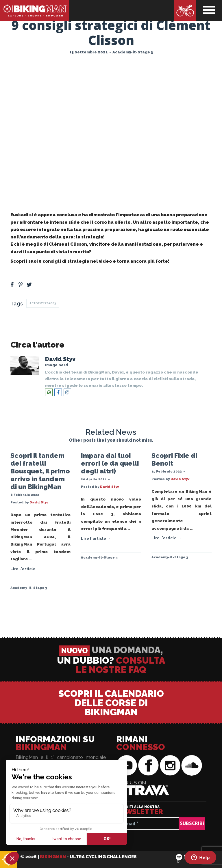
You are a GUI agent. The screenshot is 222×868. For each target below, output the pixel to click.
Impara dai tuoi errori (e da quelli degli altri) (110, 463)
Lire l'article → (25, 569)
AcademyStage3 (43, 303)
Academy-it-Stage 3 (133, 52)
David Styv (60, 359)
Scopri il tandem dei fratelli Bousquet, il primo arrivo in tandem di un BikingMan (40, 471)
